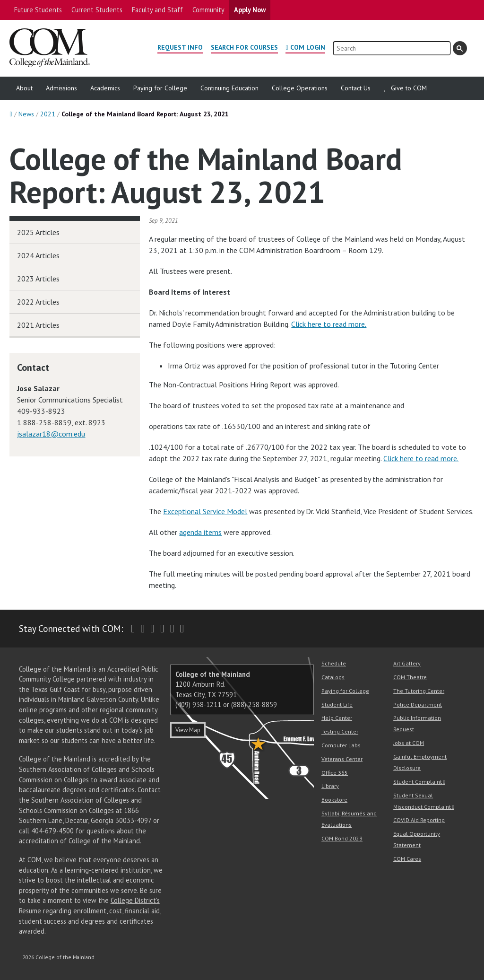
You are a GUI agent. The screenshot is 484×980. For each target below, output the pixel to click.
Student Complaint (418, 782)
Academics (105, 88)
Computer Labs (341, 745)
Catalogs (333, 677)
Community (208, 10)
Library (330, 786)
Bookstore (334, 800)
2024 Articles (38, 255)
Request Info (180, 47)
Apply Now (250, 10)
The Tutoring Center (419, 691)
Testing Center (340, 731)
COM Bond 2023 (342, 838)
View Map (188, 730)
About (24, 88)
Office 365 (335, 773)
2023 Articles (38, 279)
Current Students (97, 10)
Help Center (337, 718)
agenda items (200, 532)
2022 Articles (38, 302)
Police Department (418, 704)
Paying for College (160, 88)
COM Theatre (410, 677)
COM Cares (407, 859)
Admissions (61, 88)
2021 (48, 114)
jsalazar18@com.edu (51, 434)
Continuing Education (229, 88)
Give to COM (409, 88)
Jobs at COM (409, 743)
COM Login (308, 47)
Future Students (38, 10)
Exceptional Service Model (205, 511)
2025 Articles (38, 232)
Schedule (334, 663)
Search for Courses (244, 47)
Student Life (337, 704)
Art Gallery (407, 663)
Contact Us (356, 88)
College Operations (300, 88)
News (26, 114)
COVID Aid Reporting (419, 820)
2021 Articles (38, 325)
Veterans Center (342, 759)
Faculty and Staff (157, 10)
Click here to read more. (329, 324)
